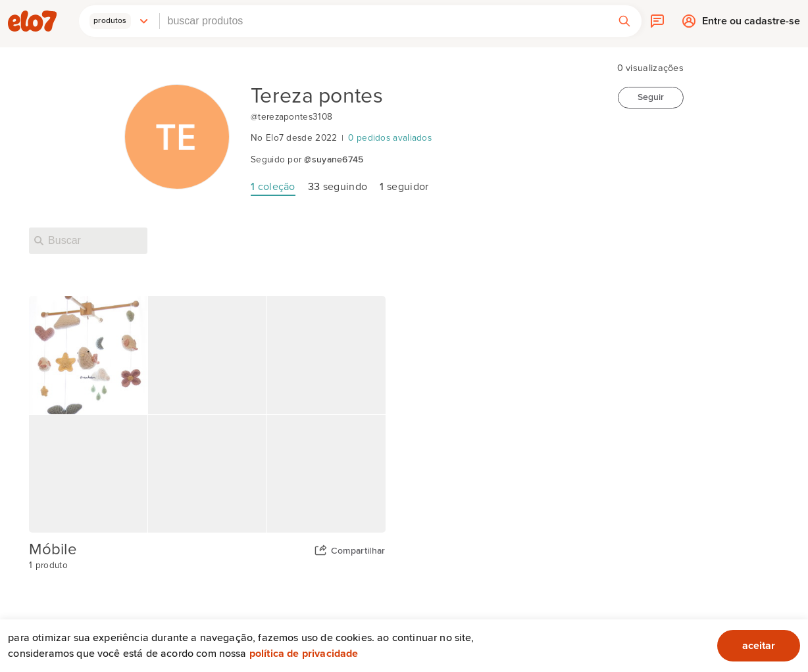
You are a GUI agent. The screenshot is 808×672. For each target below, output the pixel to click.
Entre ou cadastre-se (751, 24)
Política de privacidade (304, 654)
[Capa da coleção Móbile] (207, 415)
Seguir (651, 97)
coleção (273, 187)
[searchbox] (384, 21)
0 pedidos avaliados (390, 138)
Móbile (53, 550)
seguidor (404, 187)
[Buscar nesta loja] (88, 241)
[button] (119, 21)
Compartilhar (358, 551)
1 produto (48, 565)
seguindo (338, 187)
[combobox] (384, 21)
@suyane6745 (334, 160)
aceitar (759, 646)
